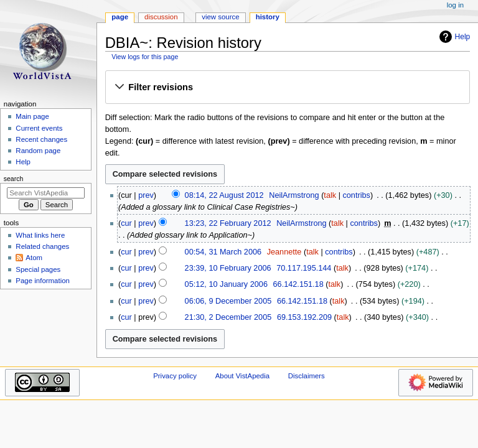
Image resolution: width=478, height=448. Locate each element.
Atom (34, 258)
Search (14, 179)
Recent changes (41, 139)
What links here (40, 235)
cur (126, 223)
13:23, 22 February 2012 (228, 223)
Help (453, 37)
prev (146, 195)
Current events (39, 128)
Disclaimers (307, 376)
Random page (38, 151)
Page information (43, 281)
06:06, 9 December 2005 (228, 301)
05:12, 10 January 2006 (226, 284)
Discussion (161, 17)
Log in (455, 5)
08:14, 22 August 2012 (224, 195)
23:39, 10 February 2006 (228, 268)
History (268, 17)
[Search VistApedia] (46, 193)
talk (330, 195)
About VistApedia (242, 376)
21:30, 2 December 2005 (228, 317)
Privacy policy (175, 376)
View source (220, 17)
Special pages (38, 269)
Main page (32, 116)
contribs (356, 195)
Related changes (42, 246)
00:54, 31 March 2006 (223, 252)
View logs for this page (145, 57)
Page (120, 17)
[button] (287, 88)
